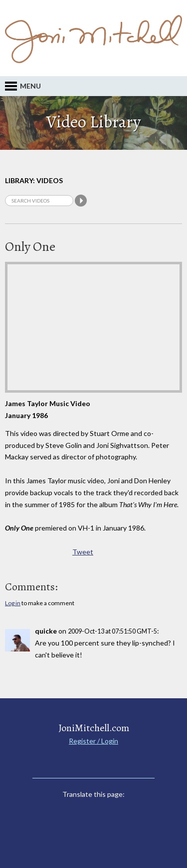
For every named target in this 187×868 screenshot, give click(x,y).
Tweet (83, 552)
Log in (13, 603)
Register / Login (93, 741)
